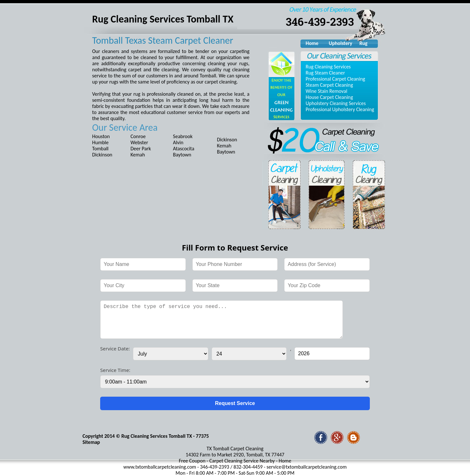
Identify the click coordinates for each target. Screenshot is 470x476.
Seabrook (183, 136)
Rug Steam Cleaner (325, 73)
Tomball (100, 149)
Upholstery (340, 43)
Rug (363, 43)
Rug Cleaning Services (328, 67)
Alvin (178, 142)
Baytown (182, 155)
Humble (100, 142)
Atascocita (184, 149)
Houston (101, 136)
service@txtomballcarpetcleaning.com (306, 467)
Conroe (138, 136)
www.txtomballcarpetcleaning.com (160, 467)
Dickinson (102, 155)
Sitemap (91, 442)
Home (312, 43)
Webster (139, 142)
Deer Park (141, 149)
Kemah (138, 155)
